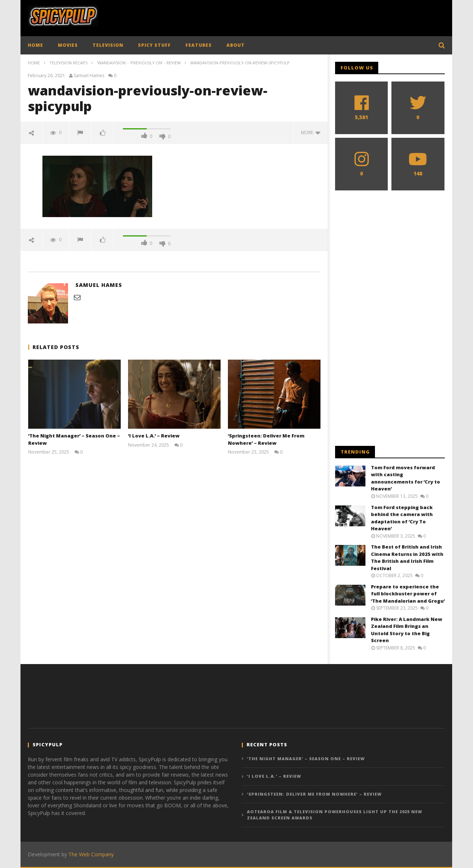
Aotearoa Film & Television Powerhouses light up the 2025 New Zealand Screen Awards (335, 815)
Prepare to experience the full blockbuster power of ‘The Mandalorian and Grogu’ (408, 594)
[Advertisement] (312, 16)
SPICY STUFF (154, 45)
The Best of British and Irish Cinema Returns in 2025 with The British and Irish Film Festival (407, 558)
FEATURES (199, 45)
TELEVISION (108, 45)
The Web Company (91, 854)
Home (34, 63)
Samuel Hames (89, 76)
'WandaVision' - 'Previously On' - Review (139, 63)
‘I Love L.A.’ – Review (154, 436)
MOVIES (68, 45)
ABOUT (236, 45)
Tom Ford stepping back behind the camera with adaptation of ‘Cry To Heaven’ (402, 518)
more (311, 132)
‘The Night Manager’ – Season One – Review (306, 759)
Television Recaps (68, 63)
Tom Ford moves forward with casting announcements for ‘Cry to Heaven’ (406, 478)
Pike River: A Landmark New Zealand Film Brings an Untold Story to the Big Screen (407, 630)
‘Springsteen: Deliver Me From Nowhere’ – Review (266, 439)
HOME (35, 45)
